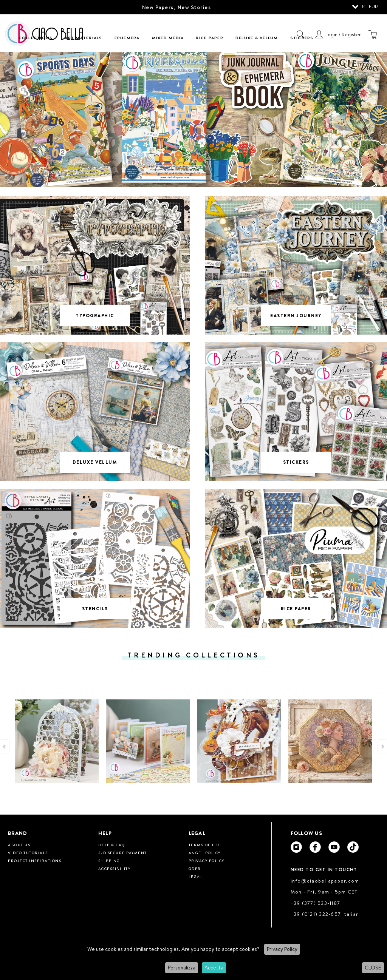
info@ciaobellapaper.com (325, 881)
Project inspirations (35, 861)
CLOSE (373, 968)
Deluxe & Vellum (257, 38)
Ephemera (127, 38)
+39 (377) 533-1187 (316, 903)
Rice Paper (210, 38)
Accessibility (115, 869)
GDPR (195, 869)
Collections (36, 38)
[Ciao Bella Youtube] (334, 847)
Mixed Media (168, 38)
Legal (196, 877)
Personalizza (182, 968)
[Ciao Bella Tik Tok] (353, 847)
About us (19, 845)
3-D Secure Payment (123, 853)
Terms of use (205, 845)
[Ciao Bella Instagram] (296, 847)
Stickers (302, 38)
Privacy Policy (282, 949)
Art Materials (83, 38)
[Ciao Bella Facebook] (315, 847)
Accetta (214, 968)
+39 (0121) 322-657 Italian (325, 914)
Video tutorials (28, 853)
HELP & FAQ (112, 845)
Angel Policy (205, 853)
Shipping (109, 861)
